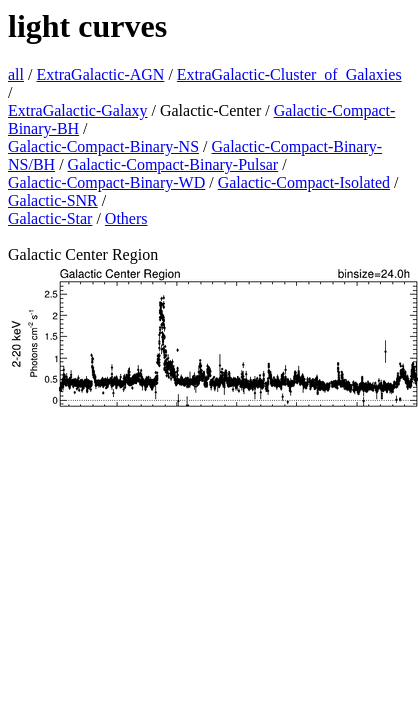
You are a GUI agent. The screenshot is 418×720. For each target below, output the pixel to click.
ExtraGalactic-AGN (100, 74)
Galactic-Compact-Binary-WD (106, 182)
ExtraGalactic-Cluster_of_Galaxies (289, 74)
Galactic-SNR (53, 200)
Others (126, 218)
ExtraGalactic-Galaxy (77, 110)
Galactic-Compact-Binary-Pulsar (173, 164)
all (16, 74)
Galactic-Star (50, 218)
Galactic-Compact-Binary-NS (103, 146)
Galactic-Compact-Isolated (304, 182)
